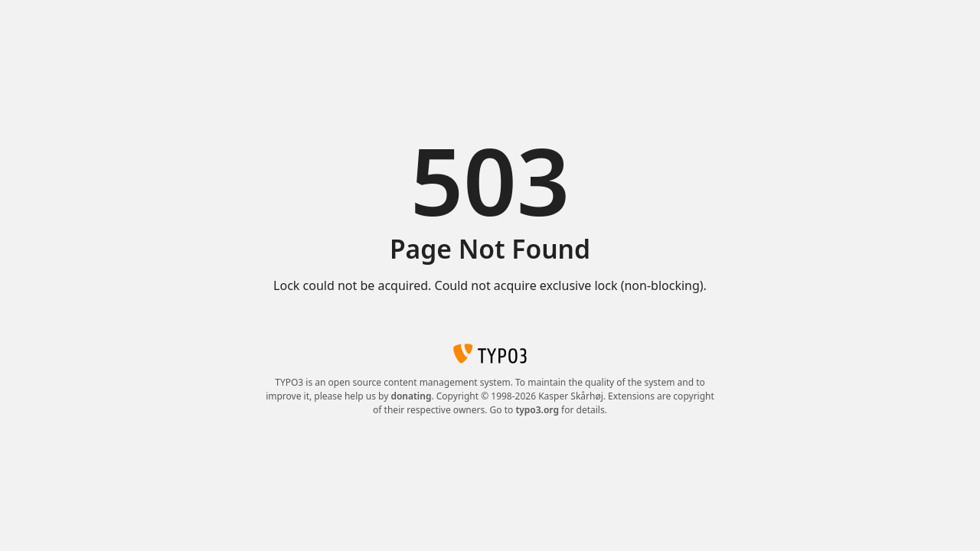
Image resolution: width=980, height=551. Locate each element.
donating (411, 396)
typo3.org (537, 410)
